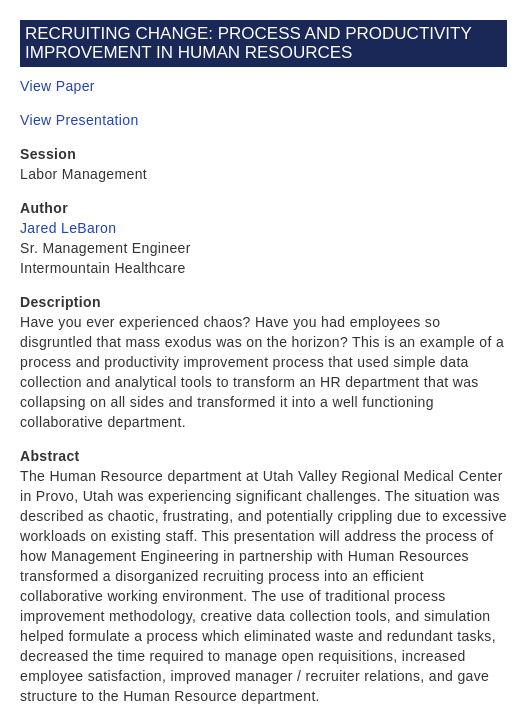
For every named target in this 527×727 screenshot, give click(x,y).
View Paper (57, 86)
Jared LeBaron (68, 228)
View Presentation (79, 120)
